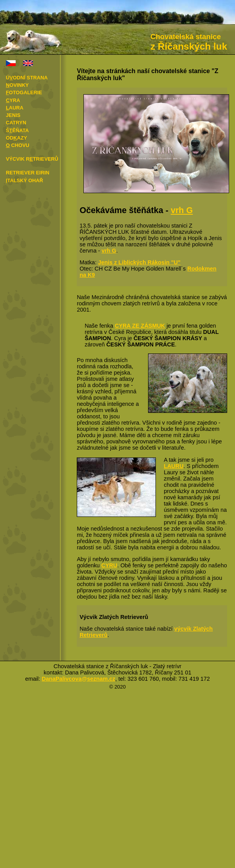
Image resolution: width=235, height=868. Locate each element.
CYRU (109, 565)
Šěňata (17, 130)
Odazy (16, 138)
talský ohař (24, 180)
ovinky (17, 85)
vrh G (182, 210)
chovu (18, 145)
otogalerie (24, 92)
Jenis (13, 115)
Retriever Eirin (28, 173)
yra (13, 100)
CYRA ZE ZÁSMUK (140, 326)
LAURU (174, 466)
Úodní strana (27, 78)
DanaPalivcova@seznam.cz (79, 679)
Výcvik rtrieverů (32, 159)
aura (15, 108)
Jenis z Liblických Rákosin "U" (139, 262)
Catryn (16, 123)
